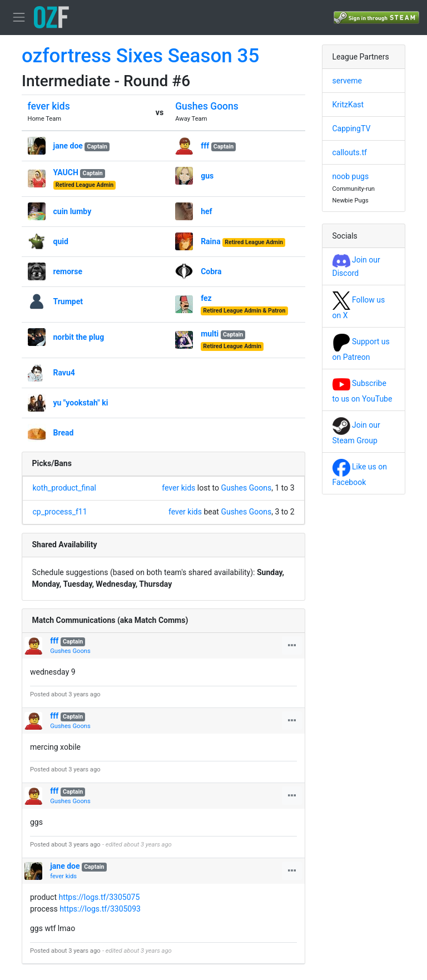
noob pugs (351, 176)
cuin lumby (73, 211)
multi (210, 334)
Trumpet (68, 301)
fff (205, 146)
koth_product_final (65, 488)
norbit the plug (79, 337)
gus (207, 176)
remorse (68, 271)
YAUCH (66, 172)
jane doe (68, 146)
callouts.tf (350, 152)
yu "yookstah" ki (81, 403)
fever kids (49, 106)
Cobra (211, 271)
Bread (64, 433)
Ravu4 (64, 373)
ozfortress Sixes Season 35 (140, 56)
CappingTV (352, 128)
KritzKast (348, 105)
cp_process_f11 (60, 512)
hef (206, 211)
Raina (211, 241)
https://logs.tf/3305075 (99, 897)
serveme (347, 81)
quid (61, 241)
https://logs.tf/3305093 (100, 909)
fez (206, 298)
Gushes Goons (207, 106)
